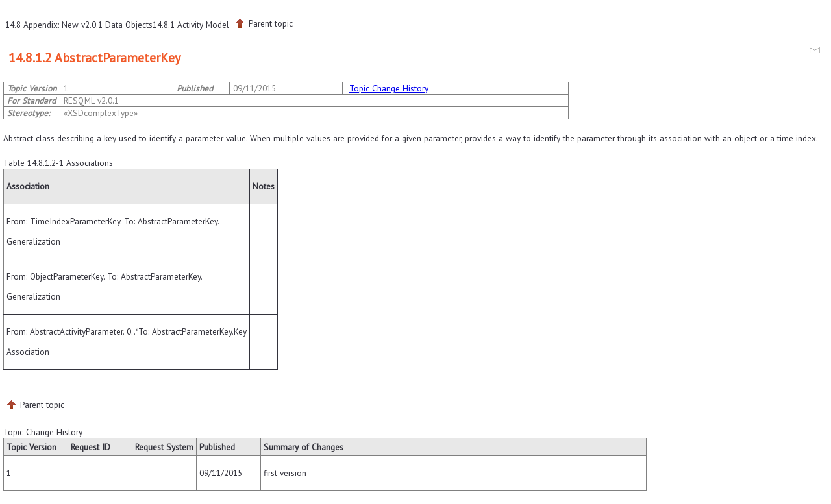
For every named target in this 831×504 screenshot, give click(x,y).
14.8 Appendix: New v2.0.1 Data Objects (79, 25)
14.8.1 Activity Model (191, 25)
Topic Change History (389, 88)
